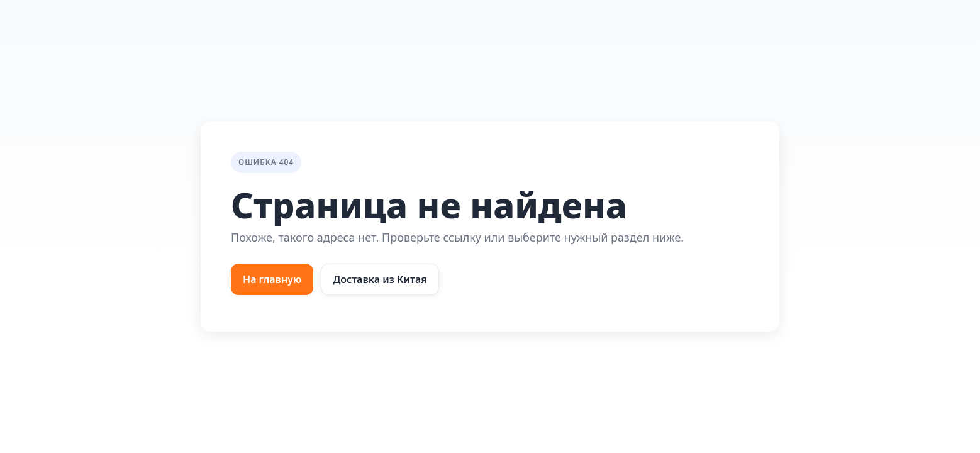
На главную (272, 279)
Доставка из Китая (380, 279)
